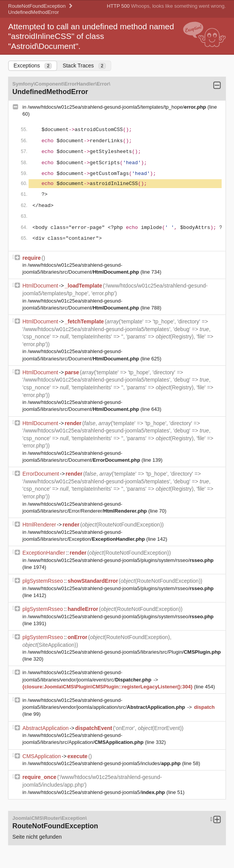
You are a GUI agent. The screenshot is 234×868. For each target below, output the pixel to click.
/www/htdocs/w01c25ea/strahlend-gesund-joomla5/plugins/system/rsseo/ (121, 560)
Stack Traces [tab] (84, 66)
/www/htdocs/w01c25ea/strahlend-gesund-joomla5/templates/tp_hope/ (118, 107)
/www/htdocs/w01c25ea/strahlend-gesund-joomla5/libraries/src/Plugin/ (124, 652)
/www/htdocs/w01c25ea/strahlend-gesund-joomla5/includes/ (105, 763)
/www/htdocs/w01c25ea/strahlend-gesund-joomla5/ (97, 792)
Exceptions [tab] (33, 66)
